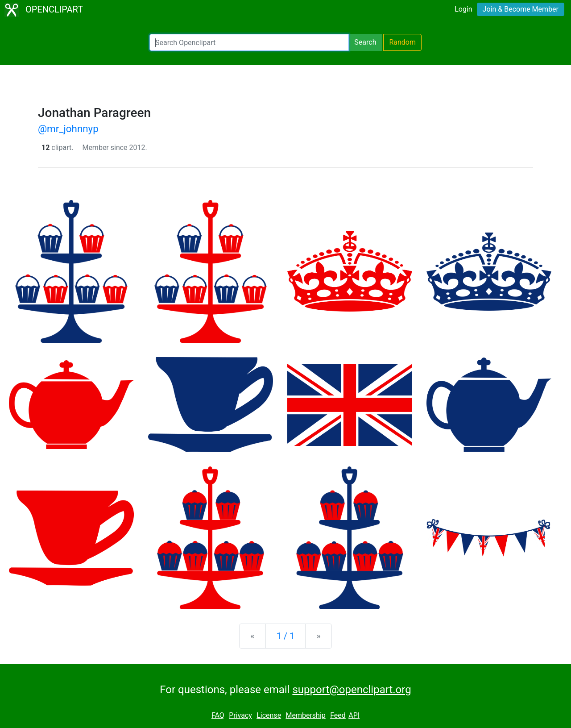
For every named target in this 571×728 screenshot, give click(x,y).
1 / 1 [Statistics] (286, 636)
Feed (338, 715)
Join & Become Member (521, 9)
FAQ (218, 715)
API (354, 715)
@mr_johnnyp (68, 129)
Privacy (240, 715)
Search (365, 42)
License (269, 715)
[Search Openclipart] (249, 42)
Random (402, 42)
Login (463, 9)
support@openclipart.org (352, 690)
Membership (305, 715)
